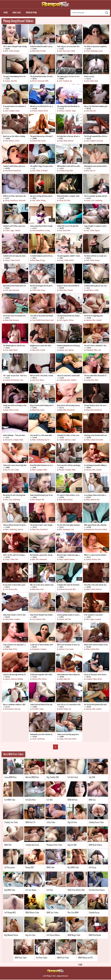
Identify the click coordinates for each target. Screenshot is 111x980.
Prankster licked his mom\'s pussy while (42, 47)
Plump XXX (30, 868)
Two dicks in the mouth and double (42, 316)
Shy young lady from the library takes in (69, 106)
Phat (70, 619)
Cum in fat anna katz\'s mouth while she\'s (69, 376)
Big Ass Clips (30, 935)
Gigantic (66, 320)
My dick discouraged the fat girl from (42, 286)
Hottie (43, 141)
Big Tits (47, 440)
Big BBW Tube (10, 890)
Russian (11, 589)
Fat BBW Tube (10, 800)
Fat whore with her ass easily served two (96, 256)
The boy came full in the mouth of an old (96, 376)
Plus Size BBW (73, 913)
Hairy (96, 81)
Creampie (12, 111)
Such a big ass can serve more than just (69, 47)
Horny (67, 171)
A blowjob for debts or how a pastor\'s (69, 435)
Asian (34, 231)
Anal (60, 51)
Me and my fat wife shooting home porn (15, 495)
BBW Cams (17, 13)
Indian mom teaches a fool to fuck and (15, 615)
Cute (72, 530)
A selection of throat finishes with (41, 645)
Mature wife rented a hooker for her (96, 645)
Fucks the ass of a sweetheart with (69, 705)
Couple (74, 440)
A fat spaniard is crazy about (94, 615)
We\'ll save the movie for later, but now (69, 645)
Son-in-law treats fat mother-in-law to (15, 316)
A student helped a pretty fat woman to (42, 256)
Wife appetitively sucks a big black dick (96, 525)
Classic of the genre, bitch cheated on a (96, 675)
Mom (38, 51)
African (7, 201)
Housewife (9, 440)
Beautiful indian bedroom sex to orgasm (42, 465)
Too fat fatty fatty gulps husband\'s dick (69, 525)
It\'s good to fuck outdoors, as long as (69, 495)
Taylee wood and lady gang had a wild (69, 734)
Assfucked (44, 171)
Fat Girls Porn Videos (97, 890)
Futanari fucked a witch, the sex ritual (96, 405)
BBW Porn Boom (95, 935)
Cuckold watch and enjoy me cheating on (15, 256)
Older (97, 380)
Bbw (16, 81)
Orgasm (97, 231)
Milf (43, 500)
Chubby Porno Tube (96, 822)
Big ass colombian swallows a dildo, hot (15, 705)
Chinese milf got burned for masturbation (15, 525)
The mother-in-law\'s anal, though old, (42, 525)
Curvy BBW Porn (10, 777)
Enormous (16, 320)
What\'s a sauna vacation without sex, (96, 555)
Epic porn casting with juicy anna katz (42, 196)
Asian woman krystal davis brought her (42, 226)
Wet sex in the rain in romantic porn (42, 585)
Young (74, 111)
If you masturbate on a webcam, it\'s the (15, 106)
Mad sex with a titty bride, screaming (42, 376)
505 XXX (92, 777)
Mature (100, 679)
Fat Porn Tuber (42, 958)
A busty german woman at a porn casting (69, 615)
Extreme (43, 51)
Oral (33, 709)
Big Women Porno (11, 935)
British (34, 81)
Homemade (90, 350)
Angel (11, 350)
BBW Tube (51, 868)
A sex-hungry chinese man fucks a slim (96, 495)
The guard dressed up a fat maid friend (42, 136)
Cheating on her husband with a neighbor (96, 435)
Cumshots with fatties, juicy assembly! (15, 166)
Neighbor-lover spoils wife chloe (41, 346)
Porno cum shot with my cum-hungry (69, 465)
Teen (34, 320)
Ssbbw (11, 51)
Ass (94, 171)
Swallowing (94, 51)
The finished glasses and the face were (15, 346)
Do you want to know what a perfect (15, 585)
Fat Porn (50, 890)
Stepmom (66, 81)
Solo (93, 201)
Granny (17, 111)
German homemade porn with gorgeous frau (69, 346)
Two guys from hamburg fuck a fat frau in (15, 77)
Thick (88, 51)
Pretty (15, 649)
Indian (61, 141)
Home (6, 13)
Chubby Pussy (94, 913)
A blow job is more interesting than (15, 465)
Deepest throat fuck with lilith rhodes (69, 286)
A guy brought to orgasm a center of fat (96, 226)
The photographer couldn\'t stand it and (69, 256)
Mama (34, 51)
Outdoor (35, 111)
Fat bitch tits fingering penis (94, 316)
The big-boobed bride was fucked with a (69, 316)
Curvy (34, 619)
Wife (7, 51)
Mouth (10, 171)
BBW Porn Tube (21, 958)
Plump (66, 709)
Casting (47, 231)
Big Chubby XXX (53, 777)
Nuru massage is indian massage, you (69, 555)
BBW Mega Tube (74, 935)
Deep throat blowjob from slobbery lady (42, 615)
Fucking (43, 201)
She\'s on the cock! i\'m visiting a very (15, 555)
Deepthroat (17, 171)
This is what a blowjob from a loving (15, 47)
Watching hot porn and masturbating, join (96, 166)
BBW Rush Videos (95, 845)
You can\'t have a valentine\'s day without (96, 346)
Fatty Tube (51, 822)
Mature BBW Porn (32, 777)
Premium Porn (31, 13)
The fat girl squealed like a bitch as (96, 136)
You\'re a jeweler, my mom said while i (96, 196)
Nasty (92, 290)
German (7, 81)
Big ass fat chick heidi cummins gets (96, 106)
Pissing (42, 260)
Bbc (95, 111)
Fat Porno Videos (53, 935)
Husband (62, 589)
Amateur (11, 141)
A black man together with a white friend (42, 675)
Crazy (10, 500)
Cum (6, 171)
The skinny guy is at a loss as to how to (69, 77)
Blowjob (17, 51)
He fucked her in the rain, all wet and (69, 136)
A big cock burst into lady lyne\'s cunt (15, 645)
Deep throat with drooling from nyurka (69, 405)
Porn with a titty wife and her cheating (96, 585)
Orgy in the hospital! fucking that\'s (42, 405)
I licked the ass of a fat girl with (68, 226)
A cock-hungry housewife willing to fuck (96, 465)
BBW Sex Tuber (53, 913)
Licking (61, 739)
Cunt (66, 350)
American (68, 440)
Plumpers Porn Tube (54, 845)
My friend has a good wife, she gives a (42, 555)
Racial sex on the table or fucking (14, 136)
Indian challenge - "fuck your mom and (15, 435)
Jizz (71, 81)
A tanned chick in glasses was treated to (96, 286)
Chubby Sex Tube (11, 822)
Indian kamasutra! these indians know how (69, 675)
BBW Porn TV (30, 822)
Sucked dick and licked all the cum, (41, 705)
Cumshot (68, 111)
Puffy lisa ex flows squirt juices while (15, 196)
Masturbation (15, 380)
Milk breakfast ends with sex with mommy (69, 166)
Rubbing (20, 679)
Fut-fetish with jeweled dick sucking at (96, 705)
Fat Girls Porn (31, 800)
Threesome (66, 51)
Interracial (100, 141)
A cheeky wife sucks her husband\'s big (69, 585)
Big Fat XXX (72, 845)
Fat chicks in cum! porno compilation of (96, 47)
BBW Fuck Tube (63, 958)
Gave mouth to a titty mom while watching (42, 435)
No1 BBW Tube (73, 868)
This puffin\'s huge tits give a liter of (42, 166)
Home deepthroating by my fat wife (42, 495)
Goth (7, 290)
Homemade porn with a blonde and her (42, 734)
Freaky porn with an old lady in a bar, (15, 405)
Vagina (92, 619)
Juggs (12, 231)
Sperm (100, 51)
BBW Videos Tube (32, 913)
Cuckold (43, 350)
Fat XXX (50, 800)
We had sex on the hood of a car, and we (42, 106)
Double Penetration (43, 320)
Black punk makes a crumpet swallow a (69, 196)
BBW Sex (92, 800)
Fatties (17, 141)
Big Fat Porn (72, 822)
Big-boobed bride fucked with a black (15, 286)
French (52, 320)
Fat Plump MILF (10, 913)
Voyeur (41, 111)
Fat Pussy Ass (10, 868)
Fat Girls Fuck (73, 777)
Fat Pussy (92, 868)
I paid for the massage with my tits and (15, 675)
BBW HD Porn (73, 800)
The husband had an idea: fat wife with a (42, 77)
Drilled (61, 290)
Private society (89, 77)
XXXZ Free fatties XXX (76, 890)
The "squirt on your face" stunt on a (15, 376)
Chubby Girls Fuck (32, 845)
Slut (12, 470)
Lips (19, 709)
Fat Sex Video (31, 890)
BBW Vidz (8, 845)
